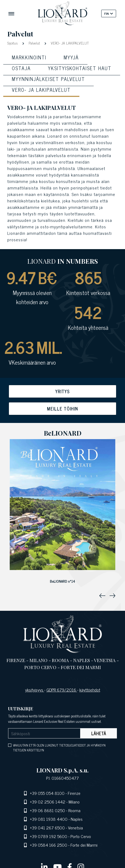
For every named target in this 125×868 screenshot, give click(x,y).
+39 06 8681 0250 (48, 810)
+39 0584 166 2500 (49, 845)
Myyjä (71, 57)
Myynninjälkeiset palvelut (48, 79)
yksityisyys (35, 690)
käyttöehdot (90, 690)
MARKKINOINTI (29, 57)
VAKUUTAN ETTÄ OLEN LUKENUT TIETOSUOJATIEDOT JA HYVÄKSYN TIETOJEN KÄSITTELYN (59, 748)
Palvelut (34, 43)
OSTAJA (21, 68)
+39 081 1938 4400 (49, 819)
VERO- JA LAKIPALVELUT (69, 43)
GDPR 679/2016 (62, 690)
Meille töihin (62, 409)
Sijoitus (13, 43)
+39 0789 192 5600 (49, 836)
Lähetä (99, 733)
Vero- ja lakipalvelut (41, 90)
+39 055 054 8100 (47, 793)
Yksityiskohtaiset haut (80, 68)
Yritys (62, 391)
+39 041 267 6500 (47, 828)
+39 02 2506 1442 (48, 802)
